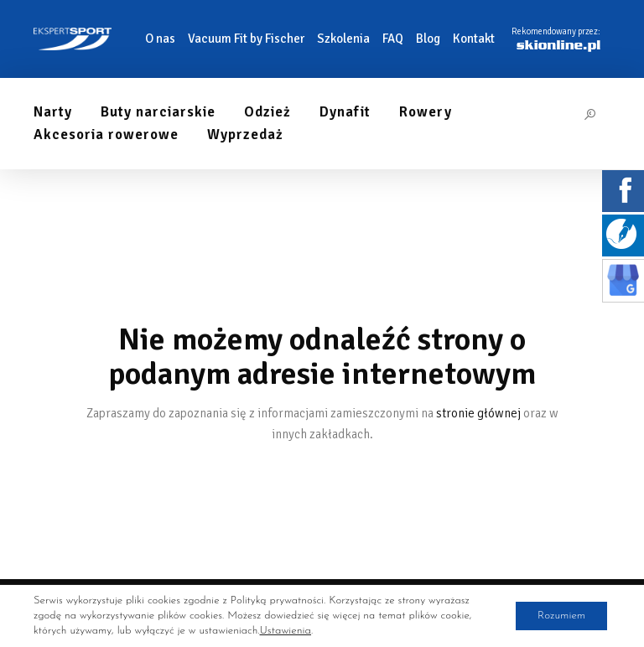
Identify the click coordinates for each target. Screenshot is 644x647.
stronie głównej (478, 413)
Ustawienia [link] (284, 631)
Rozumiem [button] (556, 616)
